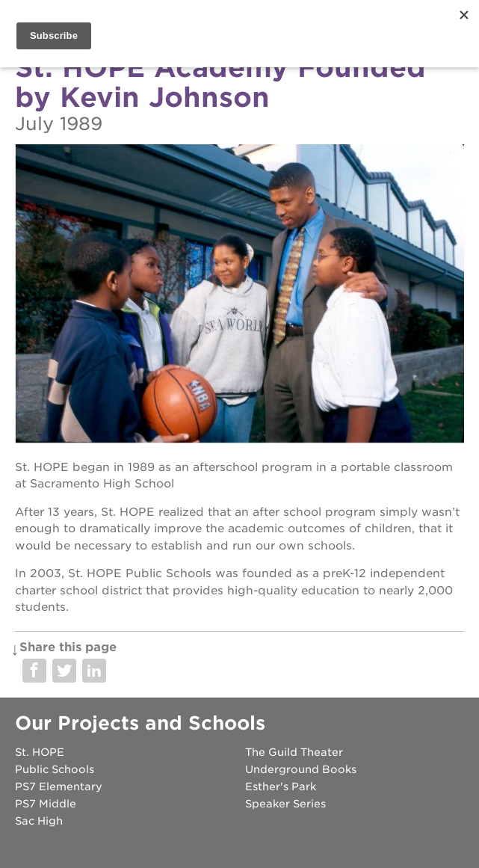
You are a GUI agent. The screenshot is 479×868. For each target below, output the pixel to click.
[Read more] (239, 296)
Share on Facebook (34, 671)
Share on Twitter (64, 671)
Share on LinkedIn (94, 671)
